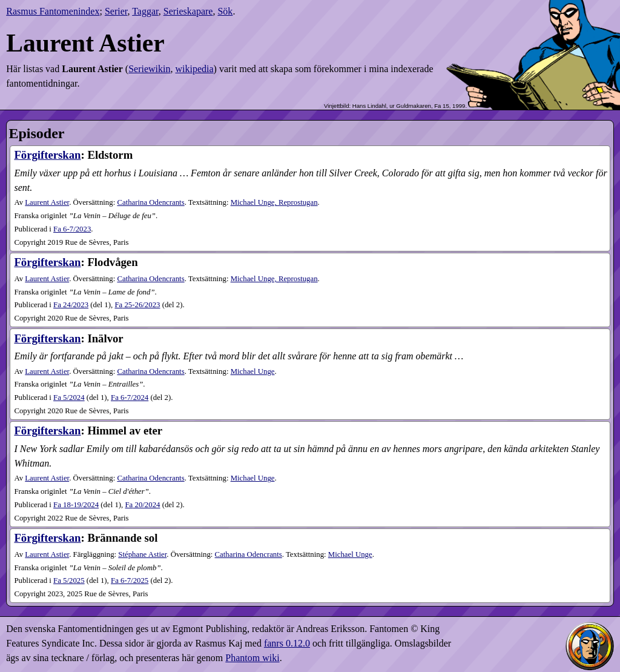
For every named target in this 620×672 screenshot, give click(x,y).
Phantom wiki (252, 658)
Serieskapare (188, 11)
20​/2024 (143, 505)
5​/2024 (69, 398)
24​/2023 (71, 305)
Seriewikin (149, 69)
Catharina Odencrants (150, 202)
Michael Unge (253, 371)
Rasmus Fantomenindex (53, 11)
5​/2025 (69, 581)
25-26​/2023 (137, 305)
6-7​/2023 (72, 229)
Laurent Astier (47, 202)
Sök (225, 11)
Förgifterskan (47, 155)
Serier (116, 11)
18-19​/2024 (76, 505)
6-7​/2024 (130, 398)
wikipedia (194, 69)
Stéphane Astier (142, 554)
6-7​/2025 (130, 581)
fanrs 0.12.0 (287, 643)
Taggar (145, 11)
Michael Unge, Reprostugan (274, 202)
